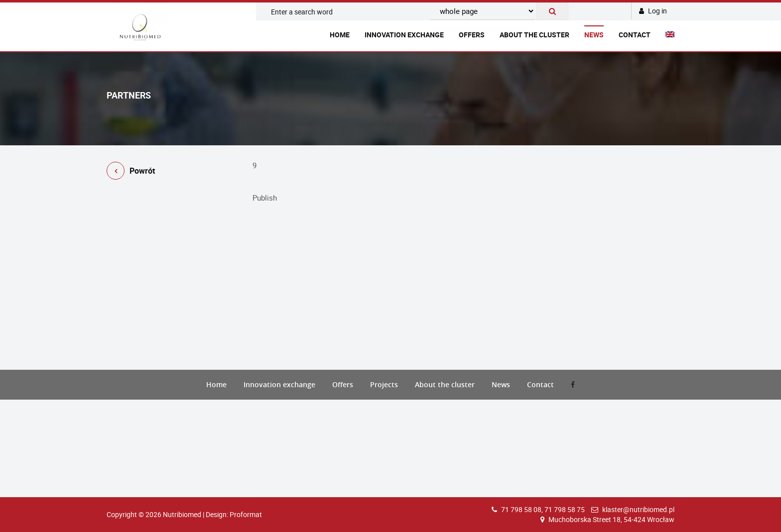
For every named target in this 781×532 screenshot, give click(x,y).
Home (340, 35)
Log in (653, 11)
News (594, 35)
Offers (472, 35)
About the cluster (534, 35)
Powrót (131, 172)
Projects (384, 384)
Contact (635, 35)
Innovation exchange (404, 35)
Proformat (246, 514)
